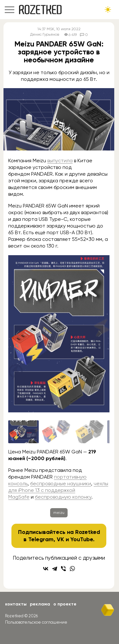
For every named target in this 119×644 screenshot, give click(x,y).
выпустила (60, 161)
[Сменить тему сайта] (108, 10)
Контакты (16, 604)
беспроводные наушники (61, 483)
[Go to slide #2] (56, 432)
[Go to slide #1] (23, 432)
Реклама (40, 604)
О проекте (65, 604)
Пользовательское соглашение (36, 622)
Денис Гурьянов (45, 35)
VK (60, 539)
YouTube (82, 539)
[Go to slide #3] (89, 432)
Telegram (41, 539)
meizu (59, 513)
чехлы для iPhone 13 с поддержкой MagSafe (58, 490)
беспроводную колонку (63, 497)
